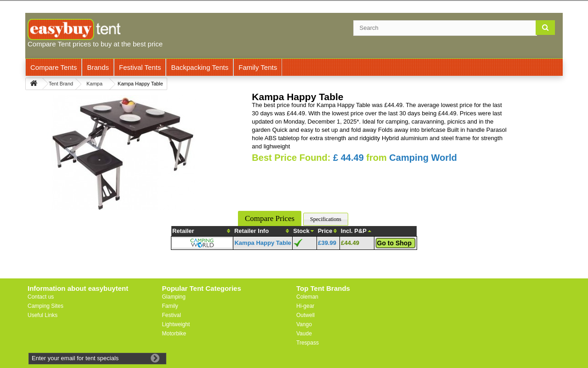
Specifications (326, 219)
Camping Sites (45, 306)
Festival (172, 315)
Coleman (307, 297)
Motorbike (174, 334)
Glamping (174, 297)
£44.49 (350, 243)
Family (170, 306)
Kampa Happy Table (263, 243)
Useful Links (42, 315)
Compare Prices (270, 218)
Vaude (304, 334)
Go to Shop (394, 243)
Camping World (423, 158)
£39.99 (327, 243)
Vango (304, 324)
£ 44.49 (348, 158)
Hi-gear (305, 306)
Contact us (41, 297)
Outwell (305, 315)
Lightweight (176, 324)
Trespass (308, 343)
